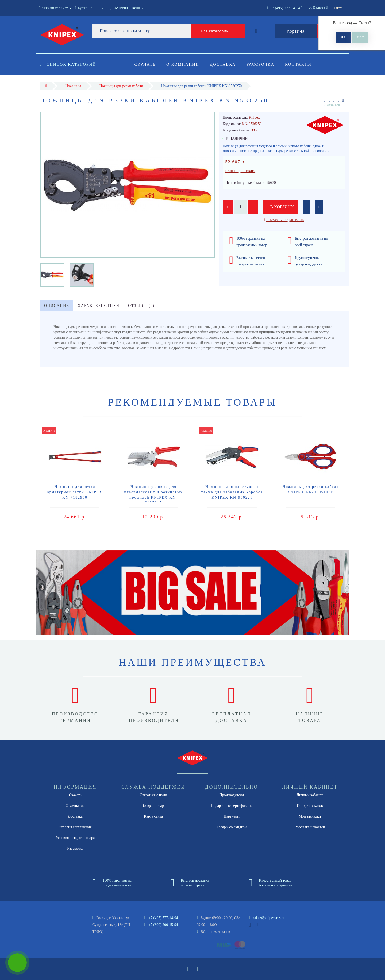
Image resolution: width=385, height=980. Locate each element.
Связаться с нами (153, 795)
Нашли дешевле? (240, 171)
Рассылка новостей (310, 827)
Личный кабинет (310, 795)
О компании (184, 64)
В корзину (281, 207)
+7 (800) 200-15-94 (163, 925)
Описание (57, 306)
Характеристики (99, 306)
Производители (232, 795)
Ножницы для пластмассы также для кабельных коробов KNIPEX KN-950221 (232, 492)
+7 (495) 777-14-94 (163, 918)
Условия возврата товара (75, 838)
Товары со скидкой (232, 827)
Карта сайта (153, 816)
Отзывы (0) (141, 306)
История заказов (310, 806)
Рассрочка (263, 64)
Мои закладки (310, 816)
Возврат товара (153, 806)
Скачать (145, 64)
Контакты (302, 64)
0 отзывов (332, 105)
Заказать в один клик (285, 220)
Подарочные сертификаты (232, 806)
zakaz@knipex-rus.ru (269, 918)
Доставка (224, 64)
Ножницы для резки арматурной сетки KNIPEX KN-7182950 (75, 492)
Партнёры (232, 816)
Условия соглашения (75, 827)
